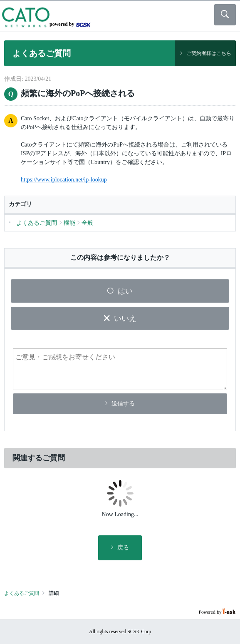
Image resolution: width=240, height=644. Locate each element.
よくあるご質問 (22, 593)
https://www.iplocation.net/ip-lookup (64, 180)
